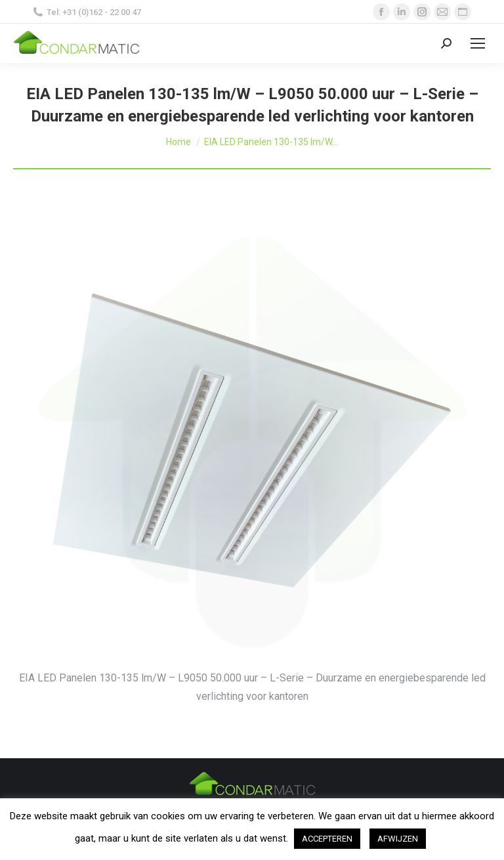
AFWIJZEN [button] (398, 839)
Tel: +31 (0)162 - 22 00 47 (87, 12)
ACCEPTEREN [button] (327, 839)
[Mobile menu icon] (478, 43)
